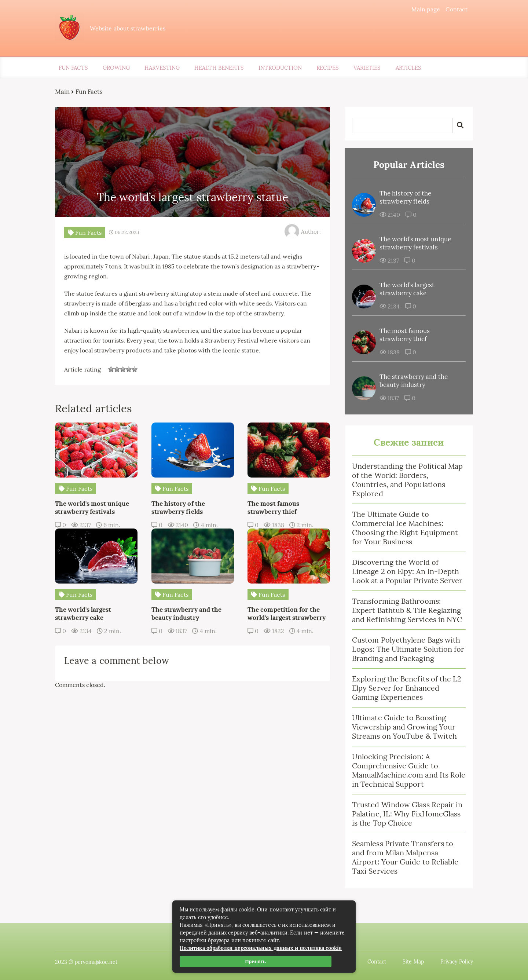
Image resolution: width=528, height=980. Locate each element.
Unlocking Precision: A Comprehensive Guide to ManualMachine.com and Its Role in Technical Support (409, 770)
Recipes (328, 68)
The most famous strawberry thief (405, 335)
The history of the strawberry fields (405, 197)
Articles (409, 68)
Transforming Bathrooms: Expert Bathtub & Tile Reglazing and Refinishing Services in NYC (407, 610)
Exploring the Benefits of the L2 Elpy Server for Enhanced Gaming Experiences (407, 688)
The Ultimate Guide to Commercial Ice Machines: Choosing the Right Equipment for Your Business (405, 528)
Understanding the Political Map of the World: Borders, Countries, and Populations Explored (407, 480)
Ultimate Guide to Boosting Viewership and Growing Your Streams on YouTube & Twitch (404, 727)
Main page (426, 9)
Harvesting (162, 68)
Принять (256, 961)
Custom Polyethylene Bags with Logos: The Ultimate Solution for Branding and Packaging (408, 649)
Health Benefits (219, 68)
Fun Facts (73, 68)
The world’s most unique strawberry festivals (415, 243)
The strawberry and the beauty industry (414, 381)
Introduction (280, 68)
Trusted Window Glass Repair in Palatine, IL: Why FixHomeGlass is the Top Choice (407, 814)
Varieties (367, 68)
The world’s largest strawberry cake (407, 289)
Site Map (413, 962)
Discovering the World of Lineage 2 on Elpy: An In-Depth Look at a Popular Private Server (407, 571)
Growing (116, 68)
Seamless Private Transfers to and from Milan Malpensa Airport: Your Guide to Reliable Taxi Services (405, 857)
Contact (456, 9)
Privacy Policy (457, 962)
